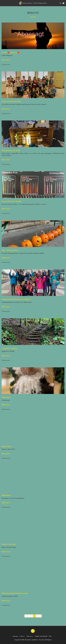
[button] (2, 3)
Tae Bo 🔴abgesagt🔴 (10, 53)
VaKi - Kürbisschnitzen (10, 250)
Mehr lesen (6, 60)
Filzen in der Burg (9, 544)
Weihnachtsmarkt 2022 (11, 151)
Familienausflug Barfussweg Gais (15, 593)
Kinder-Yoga (6, 446)
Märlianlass (6, 397)
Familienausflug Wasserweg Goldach (16, 299)
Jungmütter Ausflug (9, 348)
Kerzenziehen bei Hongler (12, 201)
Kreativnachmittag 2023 (11, 102)
